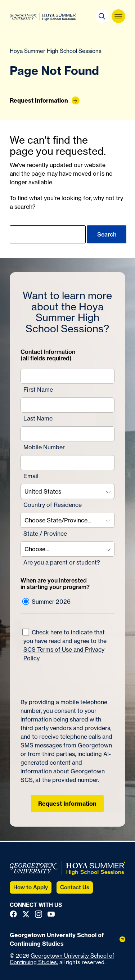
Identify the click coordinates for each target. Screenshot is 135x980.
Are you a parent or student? (62, 562)
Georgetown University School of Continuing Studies (62, 959)
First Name (38, 390)
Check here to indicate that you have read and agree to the (64, 645)
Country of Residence (53, 505)
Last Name (38, 418)
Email (31, 476)
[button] (102, 16)
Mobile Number (44, 447)
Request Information (67, 804)
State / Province (45, 534)
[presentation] (63, 677)
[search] (48, 234)
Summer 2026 (46, 602)
